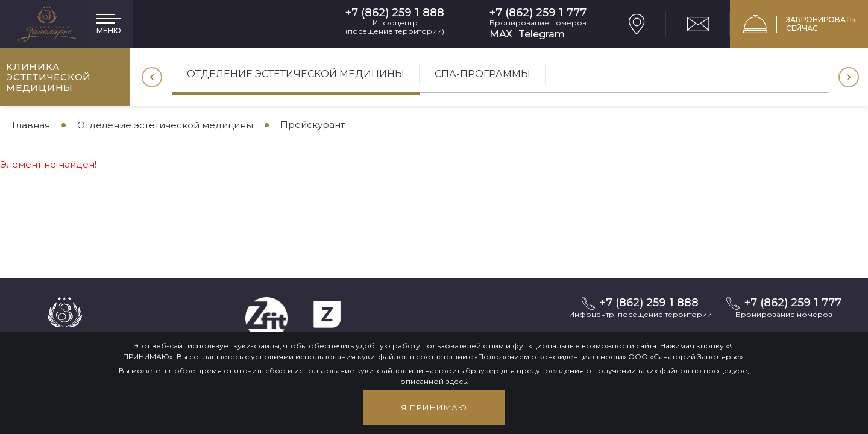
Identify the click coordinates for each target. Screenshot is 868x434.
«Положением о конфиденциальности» (550, 357)
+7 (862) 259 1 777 (538, 13)
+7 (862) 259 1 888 (395, 13)
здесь (456, 381)
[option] (296, 78)
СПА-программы (483, 74)
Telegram (542, 34)
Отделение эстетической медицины (296, 74)
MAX (501, 34)
